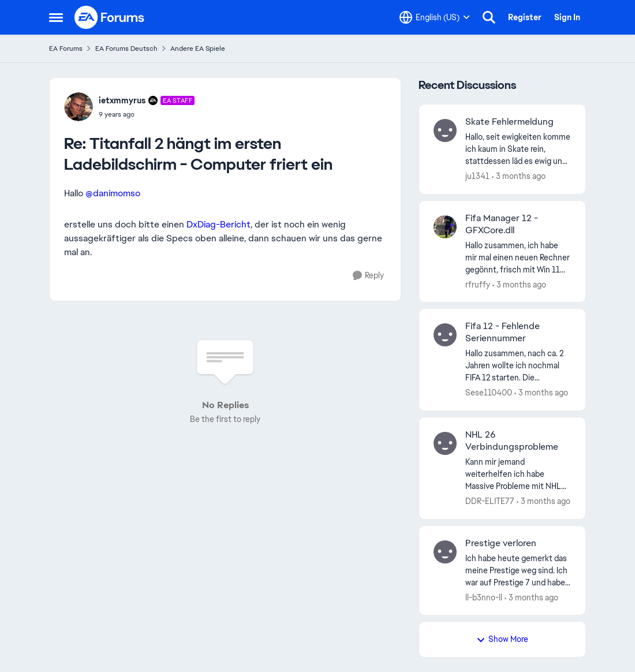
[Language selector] (435, 17)
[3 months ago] (519, 176)
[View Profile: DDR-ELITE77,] (445, 443)
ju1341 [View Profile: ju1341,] (477, 176)
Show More (502, 639)
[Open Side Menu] (56, 17)
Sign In (567, 17)
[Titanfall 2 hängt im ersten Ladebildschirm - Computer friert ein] (147, 114)
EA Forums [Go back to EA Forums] (66, 48)
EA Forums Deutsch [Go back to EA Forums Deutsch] (126, 48)
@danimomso (113, 193)
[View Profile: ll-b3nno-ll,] (445, 552)
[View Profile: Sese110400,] (445, 335)
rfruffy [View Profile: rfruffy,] (478, 284)
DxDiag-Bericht (218, 224)
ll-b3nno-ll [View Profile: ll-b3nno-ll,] (484, 597)
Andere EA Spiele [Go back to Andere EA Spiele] (198, 48)
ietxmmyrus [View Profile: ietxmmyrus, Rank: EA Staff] (122, 100)
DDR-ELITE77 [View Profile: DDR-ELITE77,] (490, 501)
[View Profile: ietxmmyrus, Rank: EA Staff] (79, 107)
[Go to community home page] (110, 17)
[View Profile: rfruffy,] (445, 227)
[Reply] (368, 276)
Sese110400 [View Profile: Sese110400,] (489, 393)
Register (525, 17)
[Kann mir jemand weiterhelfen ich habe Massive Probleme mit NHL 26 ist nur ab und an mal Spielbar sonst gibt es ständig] (518, 474)
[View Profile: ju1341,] (445, 130)
